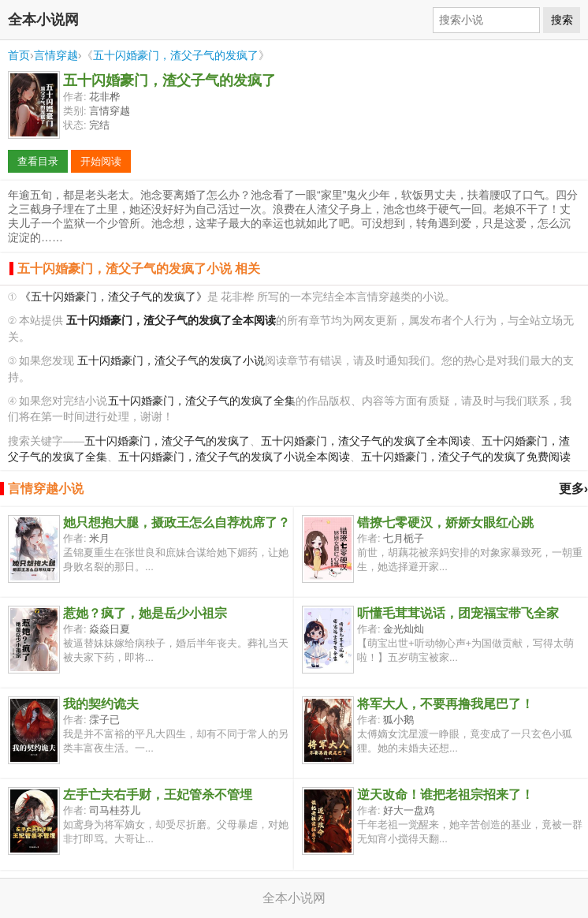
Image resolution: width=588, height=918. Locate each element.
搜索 (562, 20)
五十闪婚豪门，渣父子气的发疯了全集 (202, 401)
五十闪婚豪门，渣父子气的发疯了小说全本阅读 (234, 457)
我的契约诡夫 (101, 704)
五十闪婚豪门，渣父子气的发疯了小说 (171, 361)
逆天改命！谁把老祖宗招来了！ (445, 795)
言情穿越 (56, 55)
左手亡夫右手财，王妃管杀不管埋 (158, 795)
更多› (573, 489)
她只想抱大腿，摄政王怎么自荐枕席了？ (177, 522)
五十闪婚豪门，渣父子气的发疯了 (176, 55)
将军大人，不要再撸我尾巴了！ (445, 704)
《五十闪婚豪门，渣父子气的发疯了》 (114, 297)
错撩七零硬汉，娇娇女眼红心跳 (445, 522)
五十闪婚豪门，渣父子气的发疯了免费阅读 (466, 457)
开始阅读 (101, 161)
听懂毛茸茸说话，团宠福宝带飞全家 (458, 613)
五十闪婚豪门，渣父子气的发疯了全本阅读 (366, 441)
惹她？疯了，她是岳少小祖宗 (145, 613)
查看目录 (38, 161)
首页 (19, 55)
